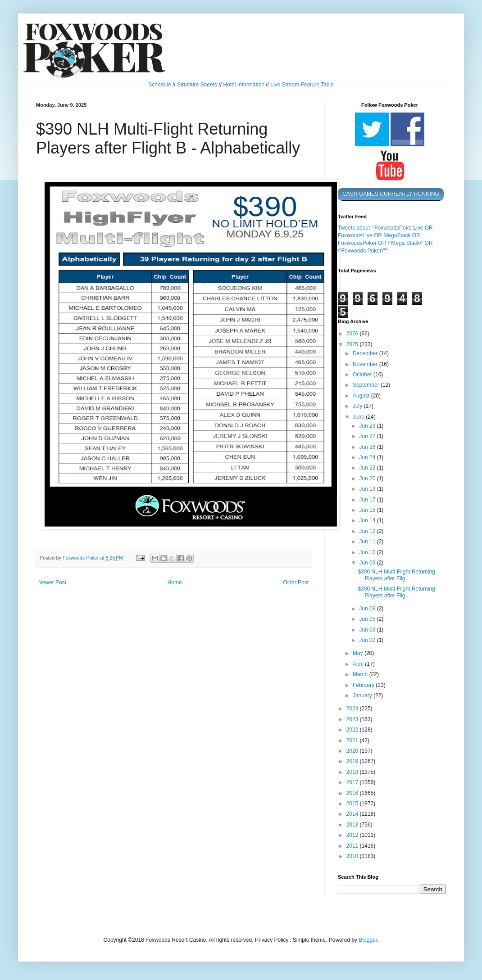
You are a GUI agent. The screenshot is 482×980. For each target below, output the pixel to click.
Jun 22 (368, 468)
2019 (353, 761)
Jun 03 (368, 630)
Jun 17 (368, 500)
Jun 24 (368, 457)
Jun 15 (368, 510)
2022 (353, 730)
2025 (353, 344)
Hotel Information (243, 85)
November (366, 364)
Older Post (296, 583)
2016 (353, 793)
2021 (353, 741)
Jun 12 (368, 531)
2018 (353, 772)
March (361, 674)
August (362, 396)
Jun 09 (368, 563)
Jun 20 (368, 479)
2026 (353, 334)
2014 (353, 814)
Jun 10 (368, 552)
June (359, 417)
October (363, 375)
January (363, 695)
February (364, 685)
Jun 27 (368, 436)
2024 (353, 709)
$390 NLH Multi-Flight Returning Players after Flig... (396, 575)
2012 (353, 835)
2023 (353, 719)
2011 (353, 846)
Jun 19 (368, 489)
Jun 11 (368, 542)
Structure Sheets (197, 85)
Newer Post (52, 583)
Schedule (159, 85)
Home (175, 583)
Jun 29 (368, 426)
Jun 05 (368, 619)
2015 (353, 804)
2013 (353, 825)
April (359, 664)
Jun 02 (368, 640)
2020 (353, 751)
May (359, 653)
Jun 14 (368, 520)
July (358, 406)
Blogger (368, 940)
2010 (353, 856)
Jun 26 (368, 447)
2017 (353, 782)
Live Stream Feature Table (302, 85)
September (367, 385)
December (366, 353)
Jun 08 (368, 609)
